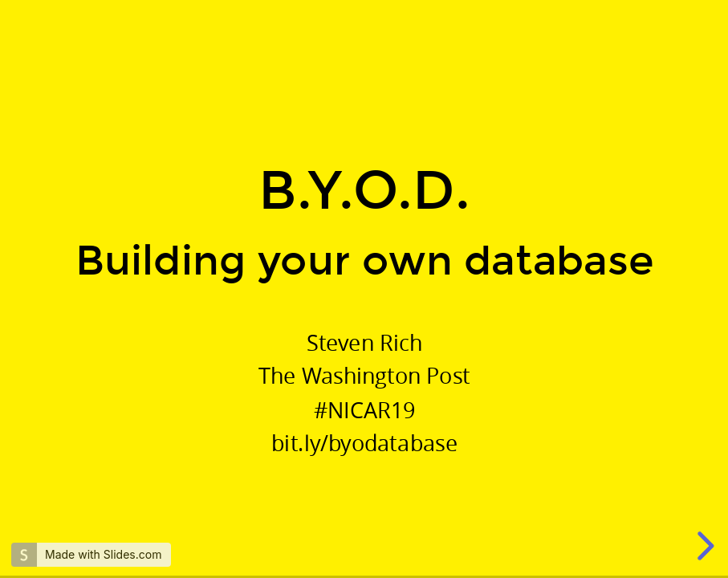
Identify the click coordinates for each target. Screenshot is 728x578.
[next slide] (703, 546)
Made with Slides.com (103, 554)
